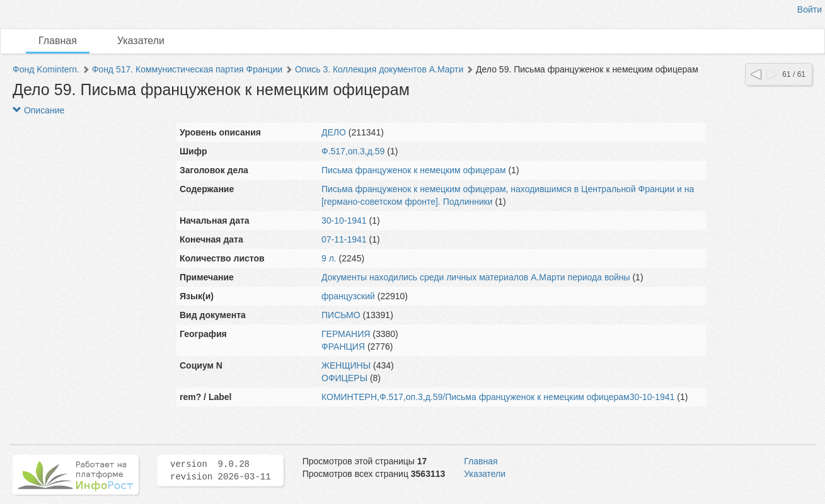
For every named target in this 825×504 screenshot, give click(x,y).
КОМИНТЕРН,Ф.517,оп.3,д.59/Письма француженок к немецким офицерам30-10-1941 (498, 397)
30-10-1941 (344, 220)
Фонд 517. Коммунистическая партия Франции (187, 69)
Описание (38, 110)
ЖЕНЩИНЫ (346, 365)
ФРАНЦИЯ (343, 346)
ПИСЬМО (341, 315)
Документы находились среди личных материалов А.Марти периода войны (476, 277)
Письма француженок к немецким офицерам (414, 170)
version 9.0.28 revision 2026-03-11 (221, 471)
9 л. (329, 258)
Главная (58, 41)
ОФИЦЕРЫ (344, 378)
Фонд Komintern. (46, 69)
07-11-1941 (344, 239)
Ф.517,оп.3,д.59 (353, 151)
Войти (810, 9)
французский (348, 296)
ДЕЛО (334, 132)
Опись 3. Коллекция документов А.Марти (379, 69)
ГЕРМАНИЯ (346, 334)
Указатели (141, 41)
